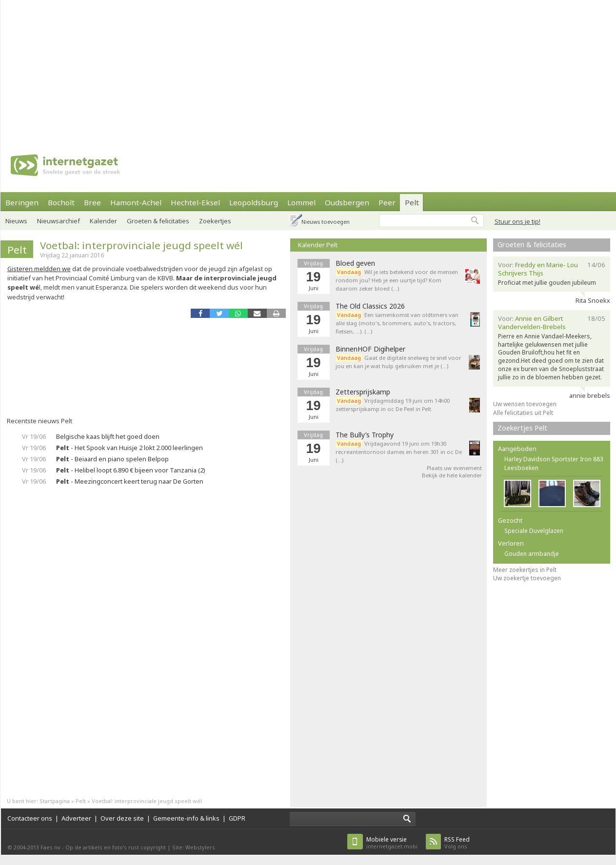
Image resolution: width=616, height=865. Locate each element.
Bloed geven (355, 263)
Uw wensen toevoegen (525, 404)
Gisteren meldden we (39, 269)
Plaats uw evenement (454, 468)
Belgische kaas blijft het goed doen (108, 436)
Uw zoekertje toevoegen (527, 578)
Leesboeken (521, 468)
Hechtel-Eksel (195, 202)
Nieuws (16, 221)
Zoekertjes (215, 221)
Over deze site (122, 818)
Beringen (22, 202)
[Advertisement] (223, 68)
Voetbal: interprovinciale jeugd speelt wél (141, 245)
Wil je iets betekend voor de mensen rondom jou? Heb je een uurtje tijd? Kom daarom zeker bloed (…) (397, 280)
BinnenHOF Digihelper (370, 349)
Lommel (301, 202)
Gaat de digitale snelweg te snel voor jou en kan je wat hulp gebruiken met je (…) (398, 362)
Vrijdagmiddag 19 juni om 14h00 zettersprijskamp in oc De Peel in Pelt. (393, 405)
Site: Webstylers (194, 847)
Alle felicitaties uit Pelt (523, 413)
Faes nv (50, 847)
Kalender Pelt (318, 245)
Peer (387, 202)
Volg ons (457, 843)
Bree (92, 202)
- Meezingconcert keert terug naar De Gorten (130, 481)
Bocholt (61, 202)
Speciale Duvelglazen (534, 531)
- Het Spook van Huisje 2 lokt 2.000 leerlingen (129, 448)
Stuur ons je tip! (517, 221)
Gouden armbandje (532, 554)
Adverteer (76, 818)
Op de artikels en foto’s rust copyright (116, 847)
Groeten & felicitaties (158, 221)
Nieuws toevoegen (326, 222)
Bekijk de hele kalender (452, 475)
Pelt (412, 202)
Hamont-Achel (136, 202)
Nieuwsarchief (59, 221)
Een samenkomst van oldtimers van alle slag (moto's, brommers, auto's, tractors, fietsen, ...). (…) (397, 323)
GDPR (237, 818)
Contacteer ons (30, 818)
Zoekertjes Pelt (522, 428)
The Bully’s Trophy (365, 435)
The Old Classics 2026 (370, 306)
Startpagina (55, 801)
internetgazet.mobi (392, 843)
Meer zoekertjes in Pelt (525, 570)
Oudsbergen (347, 202)
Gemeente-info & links (186, 818)
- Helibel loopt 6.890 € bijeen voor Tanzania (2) (131, 470)
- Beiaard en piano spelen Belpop (112, 459)
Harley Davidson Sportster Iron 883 (554, 459)
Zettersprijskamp (363, 392)
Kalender (103, 221)
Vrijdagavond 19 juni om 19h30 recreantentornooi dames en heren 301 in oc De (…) (399, 452)
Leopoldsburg (254, 202)
